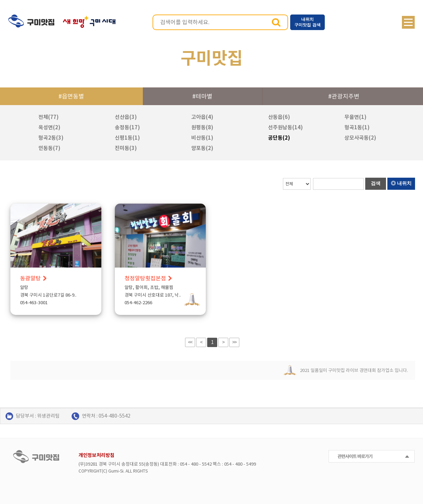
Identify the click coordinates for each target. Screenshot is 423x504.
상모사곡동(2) (360, 138)
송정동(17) (127, 127)
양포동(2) (202, 148)
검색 (276, 22)
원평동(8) (202, 127)
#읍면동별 (71, 96)
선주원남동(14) (286, 127)
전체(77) (49, 117)
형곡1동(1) (357, 127)
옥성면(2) (49, 127)
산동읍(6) (279, 117)
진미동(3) (126, 148)
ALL (129, 471)
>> (234, 342)
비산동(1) (202, 138)
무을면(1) (356, 117)
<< (190, 342)
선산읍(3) (126, 117)
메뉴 (408, 22)
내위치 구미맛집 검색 (307, 22)
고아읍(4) (202, 117)
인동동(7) (49, 148)
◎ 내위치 (401, 183)
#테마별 (202, 96)
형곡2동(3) (51, 138)
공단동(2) (279, 138)
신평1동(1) (127, 138)
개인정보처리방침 (96, 455)
